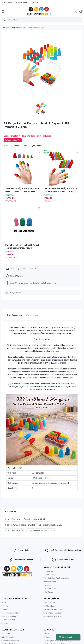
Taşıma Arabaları (8, 620)
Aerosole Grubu (49, 575)
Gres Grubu (48, 585)
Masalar (5, 603)
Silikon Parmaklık (13, 519)
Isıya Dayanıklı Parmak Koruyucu (42, 531)
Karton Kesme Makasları (53, 613)
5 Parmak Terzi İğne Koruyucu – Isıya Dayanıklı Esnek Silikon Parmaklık (22, 190)
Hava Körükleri (7, 634)
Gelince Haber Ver (13, 140)
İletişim (46, 634)
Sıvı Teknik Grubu (50, 589)
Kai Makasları (49, 606)
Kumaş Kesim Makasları (53, 616)
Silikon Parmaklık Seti (15, 531)
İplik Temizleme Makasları (54, 609)
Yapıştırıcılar (48, 571)
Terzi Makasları (49, 603)
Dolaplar (5, 623)
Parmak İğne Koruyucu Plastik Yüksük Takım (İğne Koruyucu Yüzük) (22, 246)
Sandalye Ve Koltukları (10, 613)
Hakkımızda (48, 637)
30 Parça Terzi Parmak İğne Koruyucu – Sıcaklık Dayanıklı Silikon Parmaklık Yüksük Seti (60, 190)
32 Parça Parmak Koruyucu (51, 525)
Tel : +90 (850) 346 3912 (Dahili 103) (57, 641)
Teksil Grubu (48, 592)
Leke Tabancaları (8, 637)
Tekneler (5, 609)
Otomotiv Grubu (50, 582)
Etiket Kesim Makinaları (10, 641)
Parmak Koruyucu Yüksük (35, 519)
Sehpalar (5, 606)
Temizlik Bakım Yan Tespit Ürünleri (57, 578)
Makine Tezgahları (9, 616)
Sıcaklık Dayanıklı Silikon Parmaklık (20, 525)
